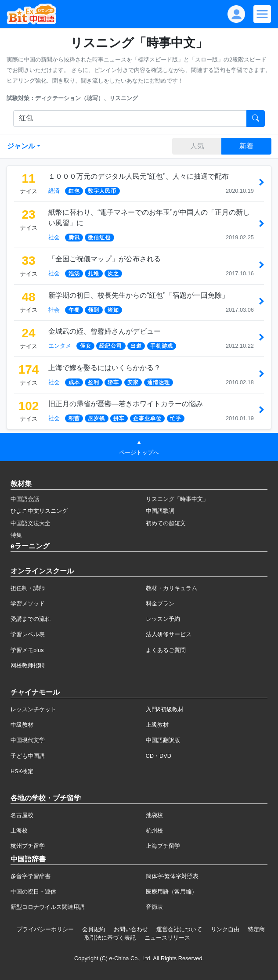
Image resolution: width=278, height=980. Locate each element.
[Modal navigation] (262, 14)
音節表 (154, 907)
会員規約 (94, 929)
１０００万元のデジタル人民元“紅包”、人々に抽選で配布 (139, 176)
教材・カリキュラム (171, 588)
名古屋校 (22, 815)
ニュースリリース (167, 938)
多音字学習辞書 (31, 876)
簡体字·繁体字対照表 (172, 876)
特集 (16, 535)
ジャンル (21, 146)
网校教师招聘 (28, 665)
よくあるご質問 (166, 650)
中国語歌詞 (160, 511)
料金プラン (160, 603)
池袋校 (154, 815)
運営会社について (179, 929)
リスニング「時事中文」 (177, 499)
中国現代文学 (28, 740)
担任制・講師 (28, 588)
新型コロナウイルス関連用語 (48, 907)
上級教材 (157, 725)
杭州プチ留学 (28, 846)
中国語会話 (25, 499)
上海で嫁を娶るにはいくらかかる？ (105, 368)
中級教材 (22, 725)
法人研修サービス (169, 634)
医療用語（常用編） (171, 892)
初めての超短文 (166, 523)
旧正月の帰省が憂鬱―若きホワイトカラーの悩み (126, 404)
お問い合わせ (131, 929)
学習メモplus (27, 650)
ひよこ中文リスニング (39, 511)
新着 (246, 146)
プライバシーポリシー (45, 929)
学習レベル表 (28, 634)
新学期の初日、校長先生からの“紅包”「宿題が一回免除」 (139, 295)
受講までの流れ (31, 619)
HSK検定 (22, 771)
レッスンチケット (33, 709)
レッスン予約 (163, 619)
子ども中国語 (28, 756)
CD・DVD (159, 756)
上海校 (19, 830)
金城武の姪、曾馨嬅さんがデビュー (105, 331)
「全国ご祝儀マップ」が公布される (105, 259)
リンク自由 (225, 929)
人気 (197, 146)
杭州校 (154, 830)
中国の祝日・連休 (33, 892)
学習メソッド (28, 603)
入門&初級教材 (165, 709)
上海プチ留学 (163, 846)
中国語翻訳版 (163, 740)
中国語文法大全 (31, 523)
